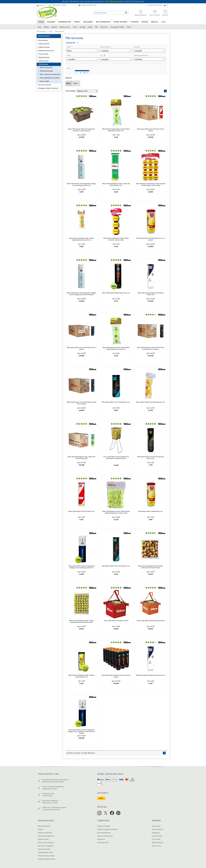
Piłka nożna (120, 22)
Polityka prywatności (45, 833)
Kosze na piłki (44, 81)
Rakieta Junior (65, 27)
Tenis (41, 22)
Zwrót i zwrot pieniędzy (46, 843)
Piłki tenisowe (44, 64)
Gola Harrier (156, 839)
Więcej (155, 22)
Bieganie (88, 22)
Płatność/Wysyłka (44, 826)
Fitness (135, 22)
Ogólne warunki (43, 839)
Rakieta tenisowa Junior (47, 51)
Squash (51, 22)
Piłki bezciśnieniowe (46, 71)
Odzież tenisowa (44, 44)
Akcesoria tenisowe (45, 85)
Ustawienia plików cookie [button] (46, 859)
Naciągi (82, 27)
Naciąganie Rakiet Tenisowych (49, 88)
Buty (40, 27)
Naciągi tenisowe (44, 57)
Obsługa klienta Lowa (45, 852)
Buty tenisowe (43, 40)
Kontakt (40, 829)
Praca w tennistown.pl (105, 836)
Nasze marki (156, 826)
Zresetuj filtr (71, 43)
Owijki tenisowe (44, 61)
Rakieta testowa (157, 843)
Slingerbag (156, 833)
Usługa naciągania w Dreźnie (107, 829)
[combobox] (42, 5)
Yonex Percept (157, 836)
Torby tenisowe (44, 54)
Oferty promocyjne (104, 826)
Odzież (46, 27)
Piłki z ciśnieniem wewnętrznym (50, 74)
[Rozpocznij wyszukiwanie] (126, 13)
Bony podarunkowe (104, 833)
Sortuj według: (70, 91)
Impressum (101, 839)
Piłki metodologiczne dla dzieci (50, 78)
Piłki (96, 27)
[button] (140, 13)
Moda (145, 22)
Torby (75, 27)
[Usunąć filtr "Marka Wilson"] (76, 83)
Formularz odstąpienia (46, 846)
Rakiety (54, 27)
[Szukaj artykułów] (109, 13)
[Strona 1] (165, 91)
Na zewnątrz (103, 22)
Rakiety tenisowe (44, 47)
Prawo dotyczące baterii (46, 856)
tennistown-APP (103, 843)
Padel (77, 22)
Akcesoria (104, 27)
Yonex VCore (156, 846)
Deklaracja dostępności (46, 836)
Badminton (65, 22)
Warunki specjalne (44, 849)
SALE (164, 22)
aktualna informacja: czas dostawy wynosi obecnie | (103, 1)
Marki (129, 27)
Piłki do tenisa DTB (46, 68)
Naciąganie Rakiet (117, 27)
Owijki (90, 27)
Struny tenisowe (157, 829)
